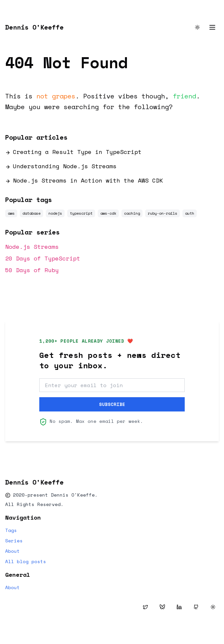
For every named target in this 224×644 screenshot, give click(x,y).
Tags (11, 530)
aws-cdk (108, 213)
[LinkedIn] (179, 607)
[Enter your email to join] (112, 385)
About (12, 551)
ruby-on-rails (162, 213)
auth (190, 213)
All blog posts (26, 562)
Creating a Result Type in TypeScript (73, 152)
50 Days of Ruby (32, 270)
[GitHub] (196, 607)
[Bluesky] (162, 607)
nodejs (55, 213)
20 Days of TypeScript (43, 258)
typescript (81, 213)
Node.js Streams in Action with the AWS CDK (84, 180)
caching (132, 213)
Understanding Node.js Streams (61, 166)
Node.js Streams (32, 246)
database (31, 213)
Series (14, 541)
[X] (145, 607)
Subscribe (112, 404)
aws (11, 213)
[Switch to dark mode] (197, 27)
